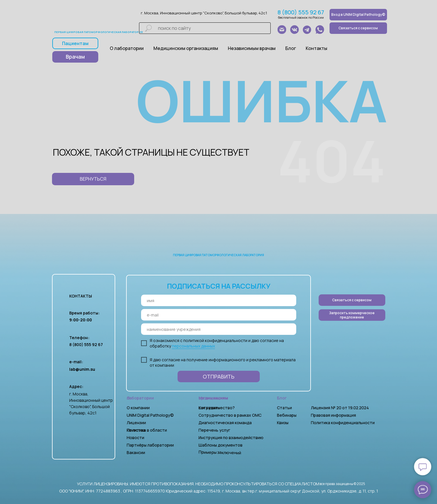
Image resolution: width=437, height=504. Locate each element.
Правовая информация (333, 415)
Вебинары (287, 415)
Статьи (284, 408)
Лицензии (136, 423)
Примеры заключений (220, 452)
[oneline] (219, 329)
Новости (135, 438)
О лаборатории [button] (127, 48)
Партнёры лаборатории (150, 445)
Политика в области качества (147, 430)
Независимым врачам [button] (252, 48)
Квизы (283, 423)
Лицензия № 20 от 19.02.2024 (340, 408)
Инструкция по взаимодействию (231, 438)
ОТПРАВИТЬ (219, 376)
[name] (219, 300)
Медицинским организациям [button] (186, 48)
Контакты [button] (316, 48)
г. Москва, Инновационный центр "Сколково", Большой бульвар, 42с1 (204, 13)
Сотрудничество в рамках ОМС (230, 415)
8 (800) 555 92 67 (301, 12)
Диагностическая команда (225, 423)
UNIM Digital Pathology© (150, 415)
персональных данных (193, 346)
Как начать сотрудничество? (217, 408)
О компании (138, 408)
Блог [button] (291, 48)
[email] (219, 315)
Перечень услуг (214, 430)
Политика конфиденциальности (343, 423)
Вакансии (136, 452)
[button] (352, 315)
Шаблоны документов (221, 445)
